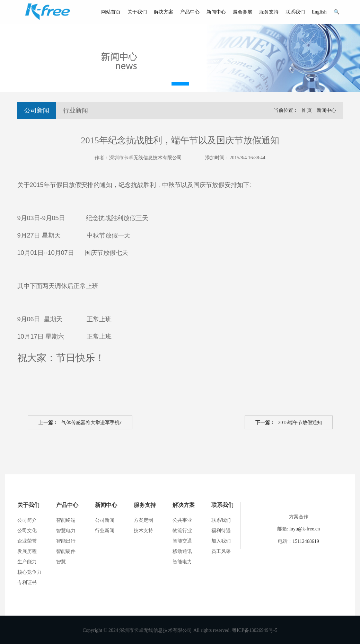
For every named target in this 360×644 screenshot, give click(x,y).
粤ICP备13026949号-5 (254, 630)
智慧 (61, 562)
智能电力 (182, 562)
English (319, 12)
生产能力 (27, 562)
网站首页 (111, 12)
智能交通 (182, 541)
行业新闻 (76, 110)
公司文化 (27, 531)
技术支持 (143, 531)
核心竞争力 (29, 572)
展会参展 (243, 12)
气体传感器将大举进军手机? (80, 423)
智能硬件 (66, 551)
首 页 (307, 110)
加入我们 (221, 541)
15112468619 (306, 541)
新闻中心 (216, 12)
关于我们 (137, 12)
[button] (180, 84)
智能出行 (66, 541)
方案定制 (143, 520)
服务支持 (269, 12)
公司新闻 (37, 110)
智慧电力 (66, 531)
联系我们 (295, 12)
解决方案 (164, 12)
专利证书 (27, 583)
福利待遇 (221, 531)
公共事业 (182, 520)
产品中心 (190, 12)
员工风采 (221, 551)
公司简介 (27, 520)
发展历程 (27, 551)
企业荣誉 (27, 541)
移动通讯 (182, 551)
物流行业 (182, 531)
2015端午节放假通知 (289, 423)
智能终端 (66, 520)
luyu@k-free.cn (305, 529)
